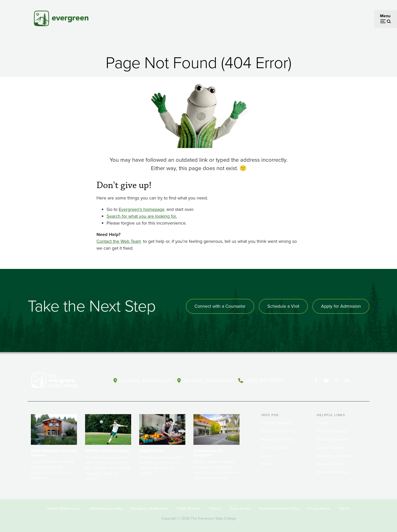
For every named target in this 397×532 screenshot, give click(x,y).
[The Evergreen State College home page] (64, 382)
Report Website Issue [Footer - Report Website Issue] (64, 509)
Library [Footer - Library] (323, 423)
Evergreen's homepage (142, 209)
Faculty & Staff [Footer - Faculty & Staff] (274, 447)
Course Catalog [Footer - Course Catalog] (330, 447)
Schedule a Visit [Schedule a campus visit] (283, 306)
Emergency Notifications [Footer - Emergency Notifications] (150, 509)
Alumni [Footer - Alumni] (268, 464)
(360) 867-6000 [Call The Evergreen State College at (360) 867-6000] (265, 380)
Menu (385, 16)
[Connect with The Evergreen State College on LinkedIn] (347, 381)
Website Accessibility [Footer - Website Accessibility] (106, 509)
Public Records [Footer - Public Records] (189, 509)
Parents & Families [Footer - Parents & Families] (277, 439)
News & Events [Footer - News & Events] (330, 464)
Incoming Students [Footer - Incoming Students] (278, 431)
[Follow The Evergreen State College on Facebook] (316, 381)
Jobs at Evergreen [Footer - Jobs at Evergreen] (333, 472)
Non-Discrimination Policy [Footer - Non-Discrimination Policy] (279, 509)
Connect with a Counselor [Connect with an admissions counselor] (220, 306)
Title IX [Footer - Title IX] (344, 509)
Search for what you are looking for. (142, 216)
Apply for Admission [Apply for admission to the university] (341, 306)
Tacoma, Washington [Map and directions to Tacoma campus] (208, 380)
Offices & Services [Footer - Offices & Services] (333, 439)
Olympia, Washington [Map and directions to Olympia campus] (145, 380)
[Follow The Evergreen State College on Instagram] (336, 381)
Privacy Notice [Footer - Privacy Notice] (319, 509)
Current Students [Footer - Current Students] (276, 423)
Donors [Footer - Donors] (268, 456)
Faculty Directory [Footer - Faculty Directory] (332, 431)
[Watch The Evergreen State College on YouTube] (326, 381)
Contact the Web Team (119, 241)
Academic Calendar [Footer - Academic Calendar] (334, 456)
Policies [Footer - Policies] (215, 509)
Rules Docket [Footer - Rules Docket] (240, 509)
